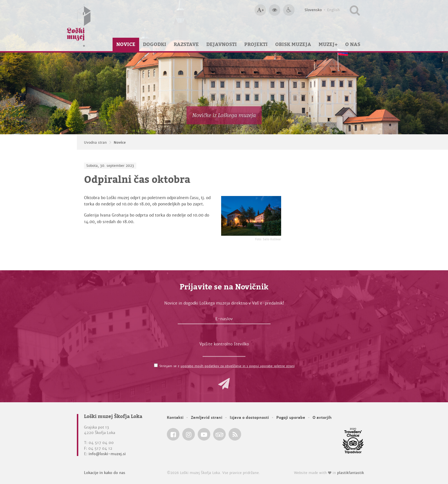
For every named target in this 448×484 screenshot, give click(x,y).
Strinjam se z (227, 366)
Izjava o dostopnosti (249, 418)
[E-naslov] (224, 320)
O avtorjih (322, 418)
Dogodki (155, 44)
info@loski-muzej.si (107, 454)
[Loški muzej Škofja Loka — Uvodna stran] (79, 26)
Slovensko (313, 10)
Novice (126, 44)
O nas (353, 44)
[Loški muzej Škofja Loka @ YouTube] (204, 434)
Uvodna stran (95, 143)
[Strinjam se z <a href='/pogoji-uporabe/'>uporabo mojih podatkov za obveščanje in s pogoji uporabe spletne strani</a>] (156, 365)
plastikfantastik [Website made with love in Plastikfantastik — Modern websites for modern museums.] (351, 473)
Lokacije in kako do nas (105, 473)
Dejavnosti (222, 44)
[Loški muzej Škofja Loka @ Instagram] (189, 434)
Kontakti (175, 418)
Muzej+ (328, 44)
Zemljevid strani (207, 418)
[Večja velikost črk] (260, 10)
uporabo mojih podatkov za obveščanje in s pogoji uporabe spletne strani (238, 366)
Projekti (256, 44)
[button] (224, 384)
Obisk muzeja (293, 44)
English (333, 10)
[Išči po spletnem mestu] (355, 10)
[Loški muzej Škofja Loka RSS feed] (235, 434)
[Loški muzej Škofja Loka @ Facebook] (173, 434)
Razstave (186, 44)
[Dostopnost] (289, 10)
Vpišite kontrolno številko (224, 344)
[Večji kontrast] (275, 10)
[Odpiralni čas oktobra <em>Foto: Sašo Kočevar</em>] (251, 216)
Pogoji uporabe (291, 418)
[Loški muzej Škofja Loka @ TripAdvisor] (219, 434)
